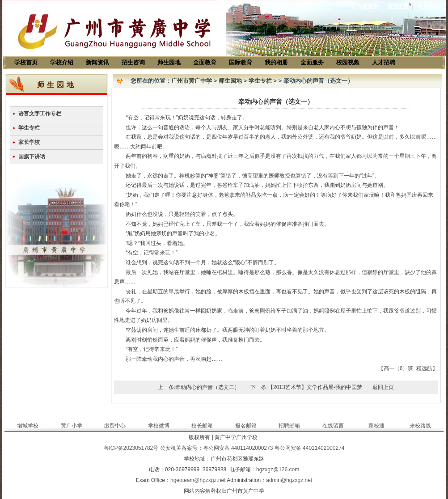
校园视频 (348, 62)
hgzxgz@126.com (278, 469)
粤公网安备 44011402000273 (238, 448)
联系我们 (428, 7)
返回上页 (383, 387)
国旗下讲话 (32, 156)
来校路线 (420, 426)
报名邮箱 (246, 426)
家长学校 (29, 142)
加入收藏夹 (365, 7)
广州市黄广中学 (192, 81)
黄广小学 (72, 426)
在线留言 (333, 426)
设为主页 (398, 7)
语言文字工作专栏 (40, 114)
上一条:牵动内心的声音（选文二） (199, 387)
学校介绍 (62, 62)
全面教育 (205, 62)
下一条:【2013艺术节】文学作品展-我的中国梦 (306, 387)
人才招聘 (384, 62)
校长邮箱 (202, 426)
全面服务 (312, 62)
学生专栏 (29, 128)
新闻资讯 (97, 62)
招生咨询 (133, 62)
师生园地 (169, 62)
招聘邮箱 (289, 426)
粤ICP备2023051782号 (131, 448)
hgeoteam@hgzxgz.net (198, 480)
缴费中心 (115, 426)
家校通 (376, 426)
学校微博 (159, 426)
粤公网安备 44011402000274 (310, 448)
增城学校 (28, 426)
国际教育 (241, 62)
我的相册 (276, 62)
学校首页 (26, 62)
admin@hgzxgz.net (289, 480)
